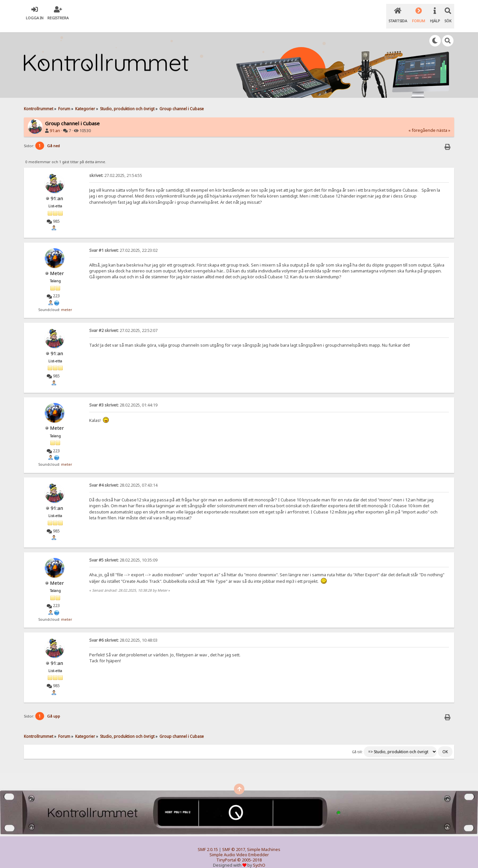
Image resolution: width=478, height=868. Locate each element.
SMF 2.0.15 (208, 841)
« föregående (422, 122)
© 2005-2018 (249, 852)
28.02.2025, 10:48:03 (123, 632)
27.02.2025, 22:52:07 (123, 322)
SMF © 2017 (234, 841)
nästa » (443, 122)
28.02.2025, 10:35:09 (123, 552)
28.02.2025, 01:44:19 (123, 397)
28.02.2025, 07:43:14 (123, 477)
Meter (57, 265)
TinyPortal (226, 852)
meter (67, 302)
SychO (259, 857)
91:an (55, 122)
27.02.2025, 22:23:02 (123, 242)
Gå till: (357, 744)
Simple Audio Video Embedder (239, 847)
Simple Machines (264, 841)
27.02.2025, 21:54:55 (116, 167)
